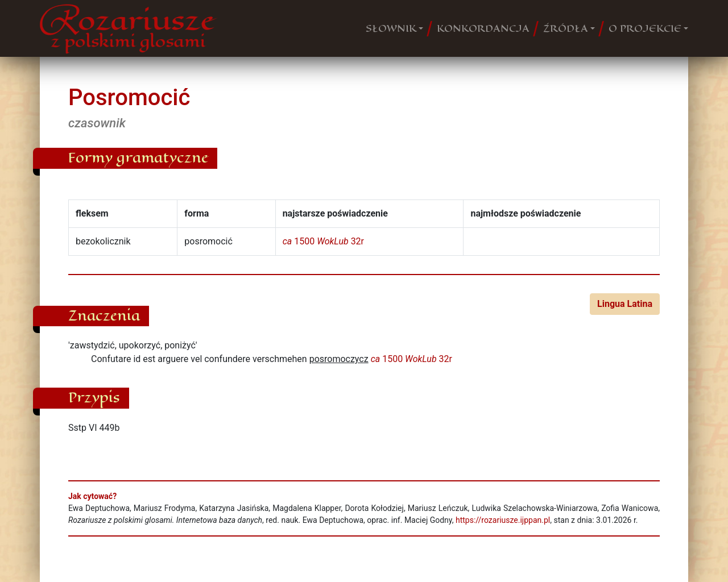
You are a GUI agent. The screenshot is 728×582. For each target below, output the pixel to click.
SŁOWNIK (391, 28)
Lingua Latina (625, 304)
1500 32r (323, 241)
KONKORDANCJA (483, 28)
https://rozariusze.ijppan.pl (503, 520)
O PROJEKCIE (645, 28)
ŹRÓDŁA (566, 28)
